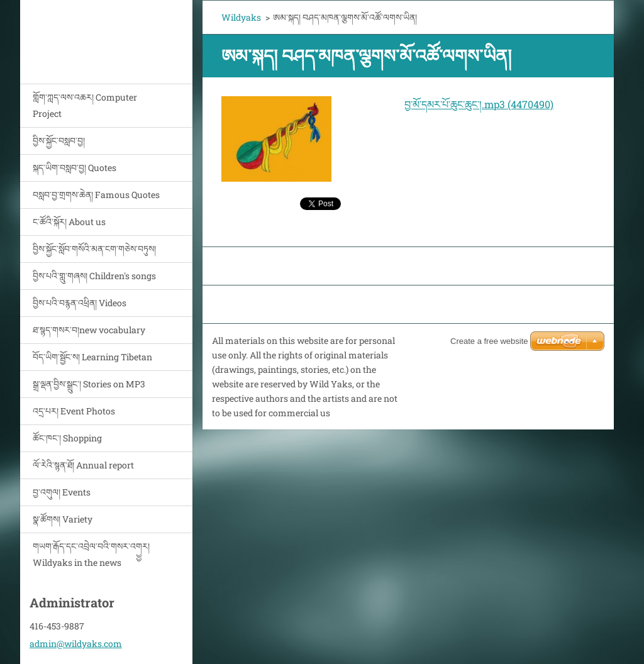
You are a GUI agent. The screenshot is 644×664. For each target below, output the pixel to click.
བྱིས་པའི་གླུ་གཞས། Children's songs (94, 276)
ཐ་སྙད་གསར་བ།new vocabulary (89, 330)
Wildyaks (241, 17)
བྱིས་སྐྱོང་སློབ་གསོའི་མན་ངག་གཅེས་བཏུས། (94, 249)
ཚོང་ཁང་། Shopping (67, 438)
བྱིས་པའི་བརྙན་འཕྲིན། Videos (80, 303)
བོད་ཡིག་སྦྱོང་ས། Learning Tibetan (92, 357)
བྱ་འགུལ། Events (62, 492)
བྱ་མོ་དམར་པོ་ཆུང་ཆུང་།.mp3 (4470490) (479, 104)
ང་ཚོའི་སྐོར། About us (69, 222)
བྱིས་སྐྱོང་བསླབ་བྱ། (59, 141)
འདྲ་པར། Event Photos (74, 411)
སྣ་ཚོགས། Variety (63, 519)
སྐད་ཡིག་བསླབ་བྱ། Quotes (75, 168)
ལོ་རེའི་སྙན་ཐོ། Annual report (83, 465)
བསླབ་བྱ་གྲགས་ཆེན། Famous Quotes (96, 195)
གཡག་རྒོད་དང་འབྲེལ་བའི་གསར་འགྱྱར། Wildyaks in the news (91, 554)
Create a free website (489, 341)
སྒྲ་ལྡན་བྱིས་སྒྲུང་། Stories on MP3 (89, 384)
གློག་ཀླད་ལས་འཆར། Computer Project (85, 105)
